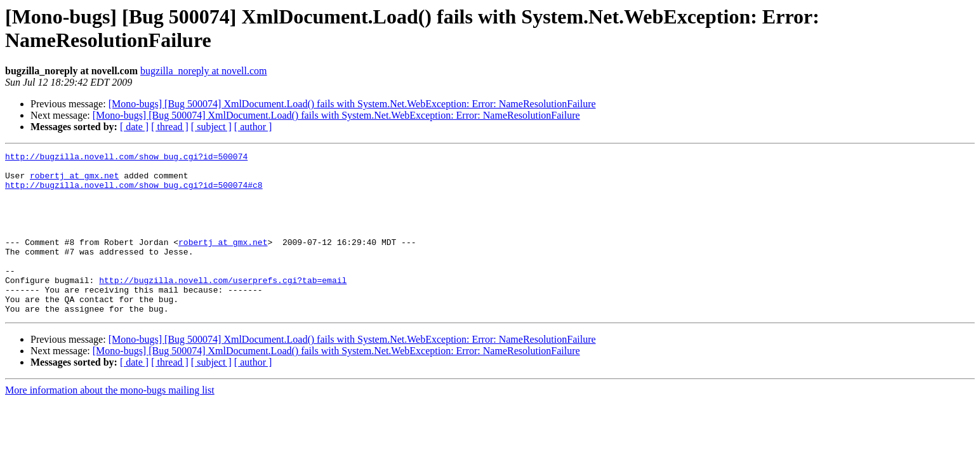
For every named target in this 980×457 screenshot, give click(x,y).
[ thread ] (170, 127)
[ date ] (134, 127)
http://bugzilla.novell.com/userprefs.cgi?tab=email (223, 307)
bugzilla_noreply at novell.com (204, 71)
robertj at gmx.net (74, 181)
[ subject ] (211, 127)
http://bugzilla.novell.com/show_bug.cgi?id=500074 (126, 158)
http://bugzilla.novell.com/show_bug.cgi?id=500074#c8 (134, 192)
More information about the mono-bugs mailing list (110, 422)
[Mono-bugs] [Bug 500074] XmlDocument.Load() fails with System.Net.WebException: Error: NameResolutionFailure (352, 104)
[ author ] (253, 127)
